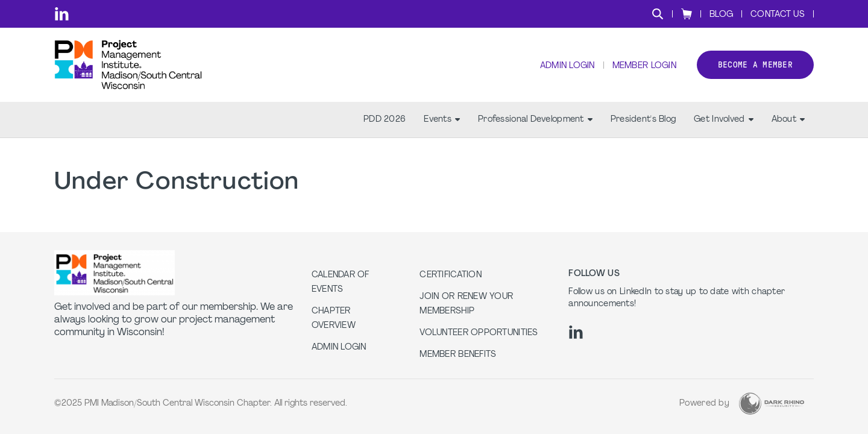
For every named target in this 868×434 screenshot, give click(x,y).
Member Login (644, 67)
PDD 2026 (385, 121)
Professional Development (535, 121)
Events (442, 121)
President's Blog (643, 121)
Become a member (755, 65)
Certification (451, 275)
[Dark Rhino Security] (772, 404)
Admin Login (567, 67)
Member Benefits (458, 355)
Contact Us (778, 15)
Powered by (704, 404)
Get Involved (723, 121)
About (788, 121)
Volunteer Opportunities (479, 333)
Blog (721, 15)
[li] (62, 14)
